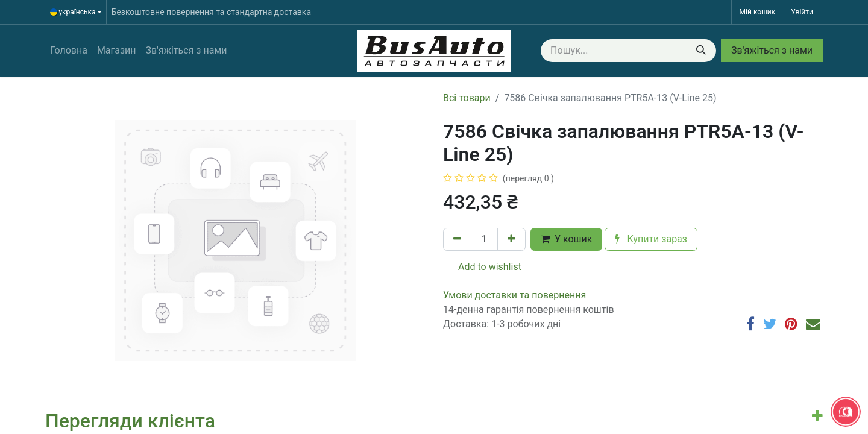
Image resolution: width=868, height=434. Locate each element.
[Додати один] (511, 239)
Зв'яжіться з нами (772, 50)
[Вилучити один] (457, 239)
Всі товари (467, 98)
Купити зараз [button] (651, 239)
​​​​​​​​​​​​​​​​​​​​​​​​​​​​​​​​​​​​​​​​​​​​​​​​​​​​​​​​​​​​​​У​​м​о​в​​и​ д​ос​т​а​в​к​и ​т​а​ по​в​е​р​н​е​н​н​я (514, 295)
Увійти (802, 12)
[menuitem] (69, 51)
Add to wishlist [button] (483, 267)
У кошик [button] (566, 239)
